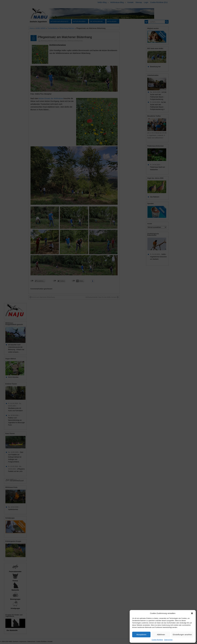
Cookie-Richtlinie (157, 640)
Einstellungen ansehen (182, 635)
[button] (192, 613)
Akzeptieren (141, 635)
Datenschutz (168, 640)
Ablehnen (161, 635)
